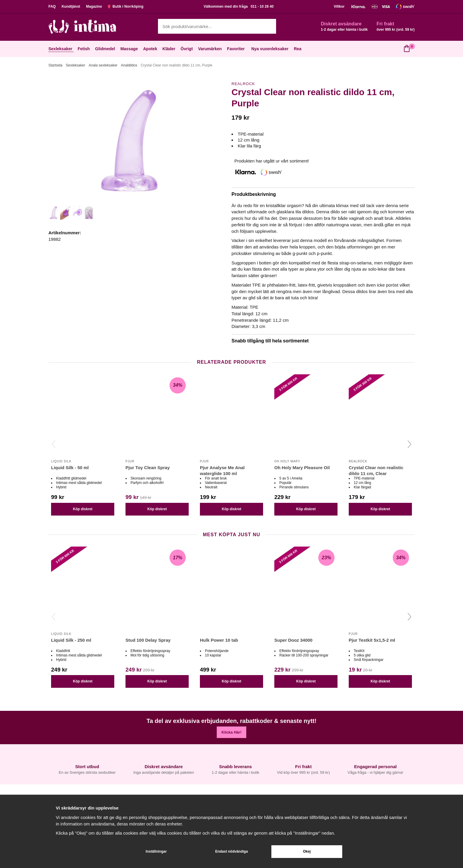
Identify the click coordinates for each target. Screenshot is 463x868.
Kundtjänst (71, 6)
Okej (307, 851)
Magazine (94, 6)
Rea (298, 49)
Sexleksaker (61, 49)
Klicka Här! (231, 732)
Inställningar (156, 851)
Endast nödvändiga (232, 851)
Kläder (169, 49)
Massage (130, 49)
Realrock (243, 84)
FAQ (52, 6)
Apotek (151, 49)
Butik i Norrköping (125, 6)
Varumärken (211, 49)
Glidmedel (106, 49)
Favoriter (237, 49)
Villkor (339, 6)
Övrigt (187, 49)
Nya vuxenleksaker (270, 49)
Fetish (84, 49)
